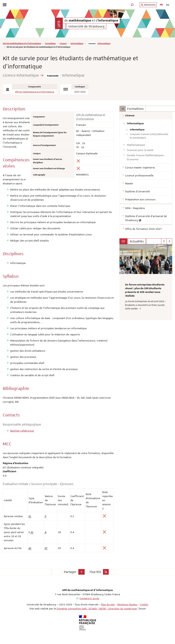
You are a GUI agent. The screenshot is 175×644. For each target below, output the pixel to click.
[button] (132, 5)
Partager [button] (70, 572)
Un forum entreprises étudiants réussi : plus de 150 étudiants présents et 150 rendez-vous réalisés (145, 290)
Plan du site (108, 604)
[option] (146, 282)
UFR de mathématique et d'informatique (22, 43)
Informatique (77, 43)
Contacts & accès (89, 598)
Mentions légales (127, 604)
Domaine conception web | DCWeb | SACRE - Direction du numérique (97, 609)
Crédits (144, 604)
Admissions (148, 5)
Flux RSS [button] (95, 572)
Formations (50, 43)
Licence (63, 43)
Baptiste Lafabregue (22, 431)
